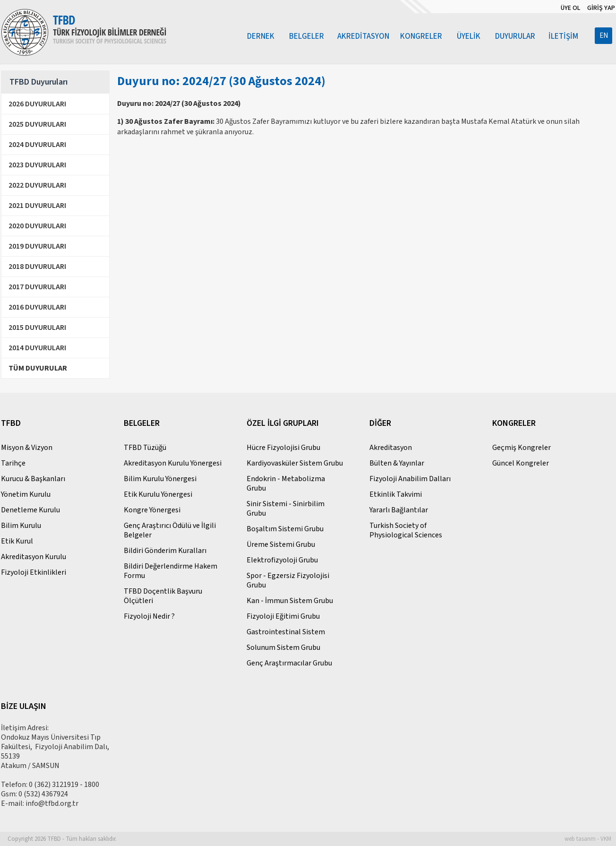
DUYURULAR (515, 36)
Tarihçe (13, 463)
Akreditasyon (391, 448)
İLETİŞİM (563, 36)
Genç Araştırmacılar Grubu (289, 663)
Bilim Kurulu (21, 526)
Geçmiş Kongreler (522, 448)
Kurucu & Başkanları (33, 479)
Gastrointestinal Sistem (286, 632)
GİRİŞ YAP (601, 8)
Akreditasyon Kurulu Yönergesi (173, 463)
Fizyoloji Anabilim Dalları (410, 479)
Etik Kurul (17, 541)
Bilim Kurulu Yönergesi (160, 479)
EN (604, 36)
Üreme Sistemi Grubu (281, 544)
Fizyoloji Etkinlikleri (34, 572)
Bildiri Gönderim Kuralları (165, 551)
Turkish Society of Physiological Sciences (406, 530)
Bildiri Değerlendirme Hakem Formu (171, 571)
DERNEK (261, 36)
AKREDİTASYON (363, 36)
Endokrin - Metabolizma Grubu (286, 483)
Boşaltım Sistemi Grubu (285, 529)
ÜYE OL (570, 8)
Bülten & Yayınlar (397, 463)
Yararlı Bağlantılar (399, 510)
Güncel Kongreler (521, 463)
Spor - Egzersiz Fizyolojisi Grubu (288, 580)
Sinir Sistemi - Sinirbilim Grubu (286, 509)
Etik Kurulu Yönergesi (158, 494)
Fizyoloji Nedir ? (149, 616)
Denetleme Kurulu (30, 510)
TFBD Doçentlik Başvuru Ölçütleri (163, 596)
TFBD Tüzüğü (145, 448)
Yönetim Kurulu (26, 494)
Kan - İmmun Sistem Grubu (290, 601)
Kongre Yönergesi (152, 510)
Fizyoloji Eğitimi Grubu (283, 616)
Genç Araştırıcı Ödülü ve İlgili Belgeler (170, 530)
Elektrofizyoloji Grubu (282, 560)
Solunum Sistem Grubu (283, 647)
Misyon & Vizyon (27, 448)
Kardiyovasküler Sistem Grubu (295, 463)
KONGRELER (421, 36)
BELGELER (307, 36)
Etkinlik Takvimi (396, 494)
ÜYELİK (469, 36)
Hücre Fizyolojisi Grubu (283, 448)
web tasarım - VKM (588, 839)
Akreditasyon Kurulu (34, 557)
